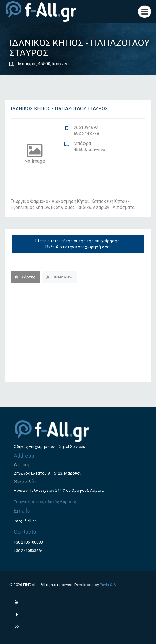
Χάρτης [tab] (25, 277)
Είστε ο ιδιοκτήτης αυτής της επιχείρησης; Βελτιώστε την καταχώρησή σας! (78, 244)
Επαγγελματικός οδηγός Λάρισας (45, 502)
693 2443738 (86, 134)
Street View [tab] (59, 277)
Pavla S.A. (108, 585)
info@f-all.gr (25, 521)
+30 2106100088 (28, 542)
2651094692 (86, 127)
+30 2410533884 (28, 551)
